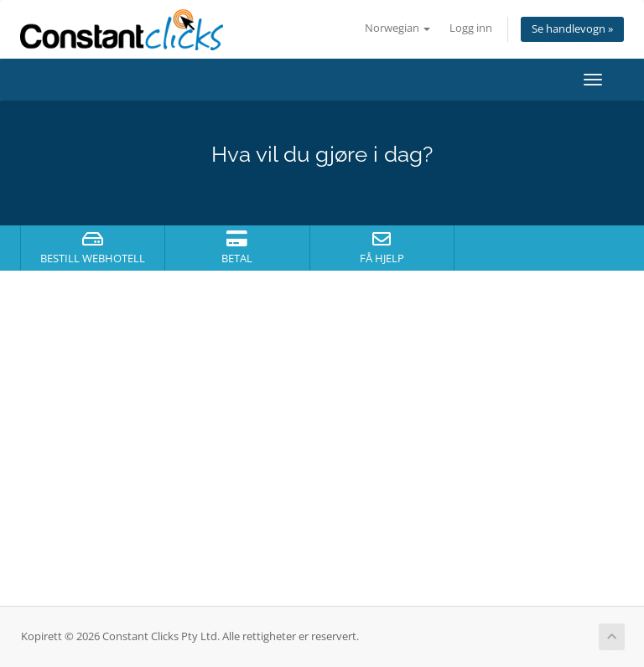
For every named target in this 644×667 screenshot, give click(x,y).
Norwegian (397, 28)
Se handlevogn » (572, 29)
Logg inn (471, 28)
